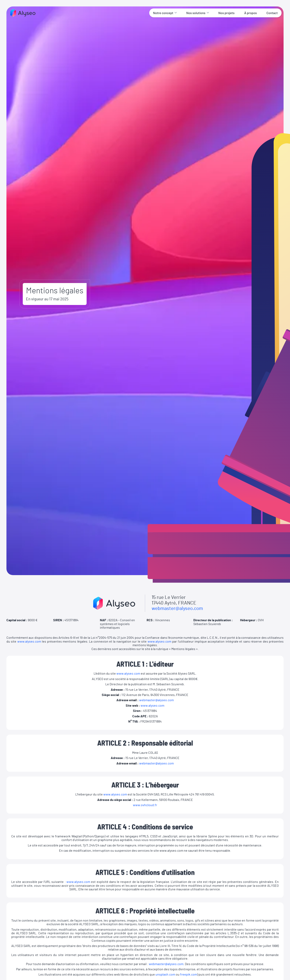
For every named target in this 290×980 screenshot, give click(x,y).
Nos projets (226, 13)
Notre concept (163, 13)
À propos (251, 13)
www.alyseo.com (29, 642)
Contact (272, 13)
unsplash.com (165, 975)
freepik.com (189, 975)
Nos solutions (196, 13)
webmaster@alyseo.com (177, 609)
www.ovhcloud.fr (145, 805)
